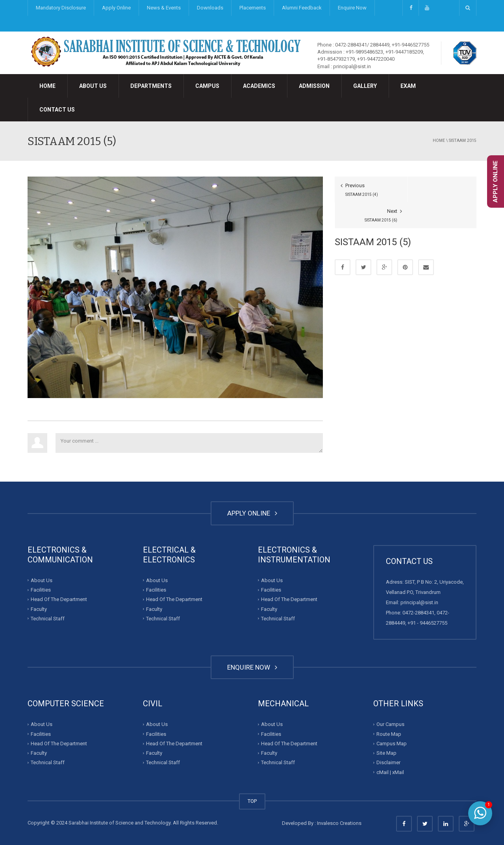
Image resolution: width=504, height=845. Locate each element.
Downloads (210, 8)
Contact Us (57, 110)
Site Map (386, 753)
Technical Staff (48, 619)
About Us (93, 86)
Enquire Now (352, 8)
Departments (151, 86)
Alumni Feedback (302, 8)
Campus (207, 86)
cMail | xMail (390, 772)
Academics (259, 86)
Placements (253, 8)
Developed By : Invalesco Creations (322, 823)
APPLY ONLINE (252, 513)
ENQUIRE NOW (252, 667)
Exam (408, 86)
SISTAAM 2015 (463, 141)
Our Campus (390, 724)
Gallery (365, 86)
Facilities (41, 590)
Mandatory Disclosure (61, 8)
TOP (252, 801)
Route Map (389, 734)
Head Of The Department (59, 599)
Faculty (39, 609)
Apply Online (116, 8)
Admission (314, 86)
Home (47, 86)
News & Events (164, 8)
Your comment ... (189, 443)
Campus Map (392, 744)
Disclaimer (388, 762)
